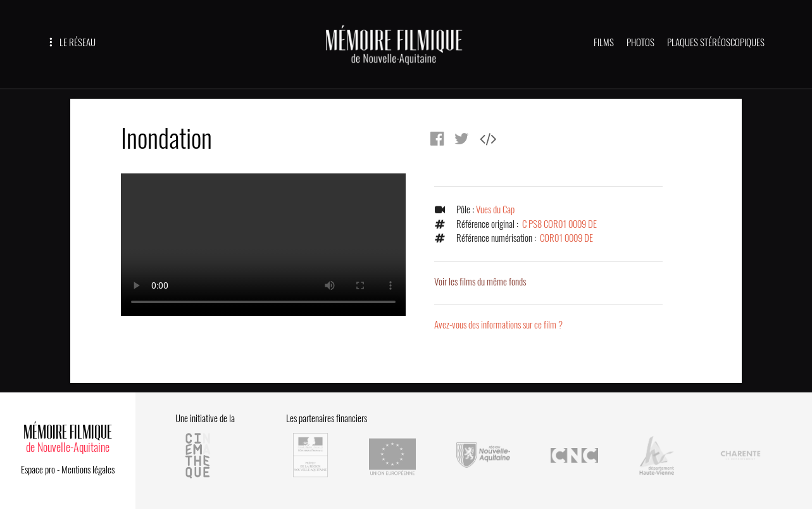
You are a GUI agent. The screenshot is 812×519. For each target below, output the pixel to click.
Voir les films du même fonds (480, 282)
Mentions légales (88, 470)
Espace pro (38, 470)
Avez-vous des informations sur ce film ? (498, 325)
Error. (263, 245)
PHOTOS (640, 42)
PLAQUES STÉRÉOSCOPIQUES (716, 42)
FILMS (604, 42)
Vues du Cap (495, 209)
